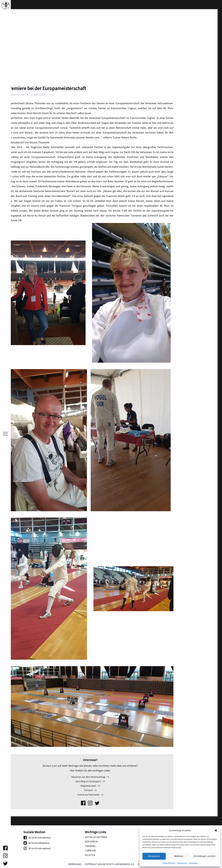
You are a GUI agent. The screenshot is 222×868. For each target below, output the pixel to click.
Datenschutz (182, 863)
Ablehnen (179, 856)
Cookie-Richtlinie (169, 863)
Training (90, 846)
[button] (216, 830)
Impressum (193, 863)
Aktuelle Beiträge (96, 837)
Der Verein (91, 842)
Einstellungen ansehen (205, 856)
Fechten (90, 855)
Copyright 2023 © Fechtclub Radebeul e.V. (109, 864)
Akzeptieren (154, 856)
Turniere (90, 851)
